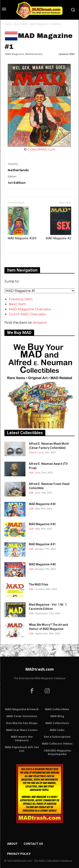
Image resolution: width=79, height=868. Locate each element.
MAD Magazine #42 (42, 524)
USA (31, 472)
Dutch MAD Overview (27, 314)
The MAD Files (39, 584)
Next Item (17, 304)
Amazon (40, 323)
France (33, 452)
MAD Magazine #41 (42, 544)
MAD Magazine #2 (59, 223)
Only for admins (19, 260)
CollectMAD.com (41, 149)
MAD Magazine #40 (42, 564)
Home (8, 24)
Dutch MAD (21, 24)
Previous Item (21, 299)
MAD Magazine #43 (42, 504)
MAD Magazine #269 (22, 223)
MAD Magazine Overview (30, 309)
